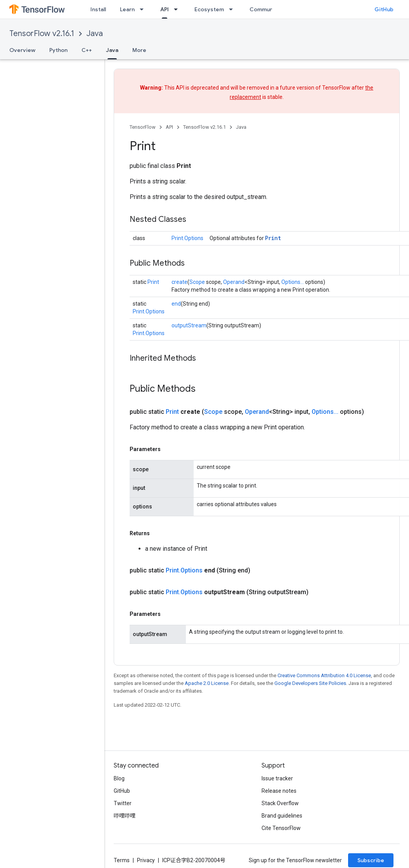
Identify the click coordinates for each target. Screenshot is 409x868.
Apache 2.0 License (207, 683)
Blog (119, 778)
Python (58, 50)
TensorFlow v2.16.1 (42, 34)
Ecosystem (209, 9)
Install (98, 9)
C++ (87, 50)
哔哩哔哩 (125, 816)
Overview (22, 50)
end (176, 304)
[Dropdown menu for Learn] (144, 9)
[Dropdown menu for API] (178, 9)
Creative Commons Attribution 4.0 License (324, 675)
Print (273, 238)
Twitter (123, 803)
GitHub (384, 9)
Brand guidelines (282, 816)
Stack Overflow (280, 803)
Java (95, 34)
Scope (197, 282)
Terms (122, 860)
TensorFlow (143, 127)
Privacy (146, 860)
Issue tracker (277, 778)
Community (265, 9)
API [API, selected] (165, 9)
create (179, 282)
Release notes (279, 791)
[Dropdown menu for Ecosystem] (233, 9)
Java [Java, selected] (112, 50)
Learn (127, 9)
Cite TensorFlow (281, 828)
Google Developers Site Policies (310, 683)
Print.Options (187, 238)
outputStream (189, 325)
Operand (234, 282)
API (169, 127)
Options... (293, 282)
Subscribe (371, 860)
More (139, 50)
